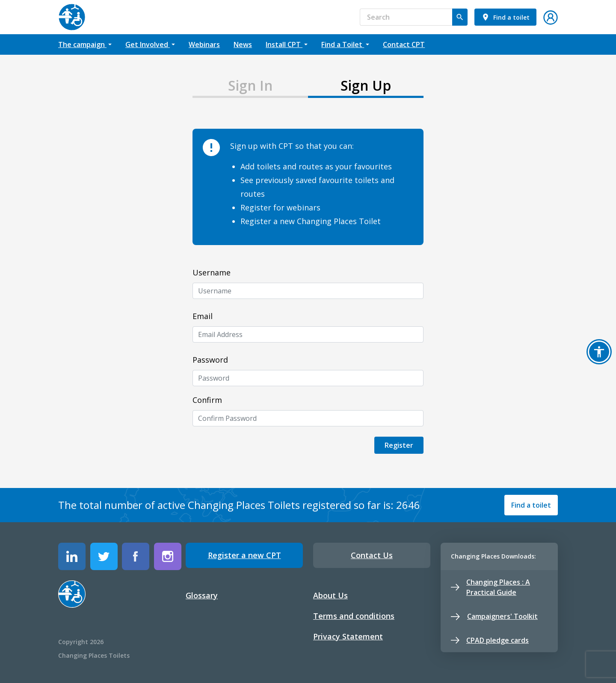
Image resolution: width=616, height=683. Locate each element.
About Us (330, 595)
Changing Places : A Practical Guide (490, 587)
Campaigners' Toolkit (494, 616)
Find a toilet (531, 505)
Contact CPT (404, 44)
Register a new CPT (244, 555)
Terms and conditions (354, 616)
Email (203, 316)
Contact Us (372, 555)
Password (210, 360)
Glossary (202, 595)
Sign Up (366, 85)
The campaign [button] (82, 44)
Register (399, 445)
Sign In (250, 85)
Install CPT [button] (284, 44)
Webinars (204, 44)
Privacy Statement (348, 636)
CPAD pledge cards (490, 640)
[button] (551, 16)
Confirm (207, 400)
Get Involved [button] (148, 44)
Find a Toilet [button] (343, 44)
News (243, 44)
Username (212, 272)
